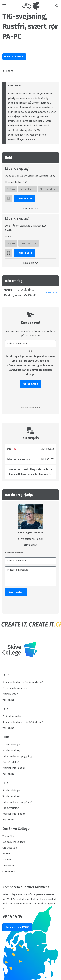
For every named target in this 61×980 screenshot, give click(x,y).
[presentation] (31, 397)
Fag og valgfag (11, 762)
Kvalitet (7, 860)
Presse (6, 854)
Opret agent (30, 384)
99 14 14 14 (12, 916)
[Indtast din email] (30, 561)
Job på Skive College (14, 842)
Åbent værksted (48, 189)
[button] (12, 6)
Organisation (10, 848)
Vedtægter (8, 836)
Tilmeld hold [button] (24, 199)
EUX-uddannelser (12, 716)
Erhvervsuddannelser (15, 688)
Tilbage (9, 71)
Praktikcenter (10, 694)
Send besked (16, 592)
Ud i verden (9, 866)
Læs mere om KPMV (17, 927)
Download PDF (13, 57)
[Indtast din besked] (30, 576)
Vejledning (8, 700)
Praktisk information (14, 768)
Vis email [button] (32, 545)
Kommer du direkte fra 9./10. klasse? (23, 682)
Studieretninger (11, 745)
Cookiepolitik (10, 871)
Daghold (11, 189)
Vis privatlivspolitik (30, 407)
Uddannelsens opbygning (17, 756)
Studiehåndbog (11, 750)
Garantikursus (28, 189)
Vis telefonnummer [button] (32, 539)
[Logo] (31, 6)
